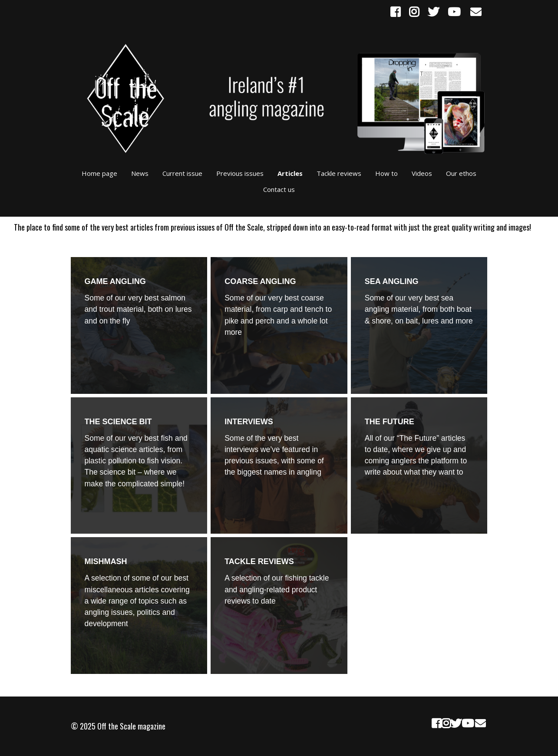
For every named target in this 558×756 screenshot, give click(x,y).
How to (386, 173)
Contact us (279, 189)
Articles (290, 173)
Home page (99, 173)
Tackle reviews (339, 173)
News (140, 173)
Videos (422, 173)
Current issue (182, 173)
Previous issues (240, 173)
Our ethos (461, 173)
